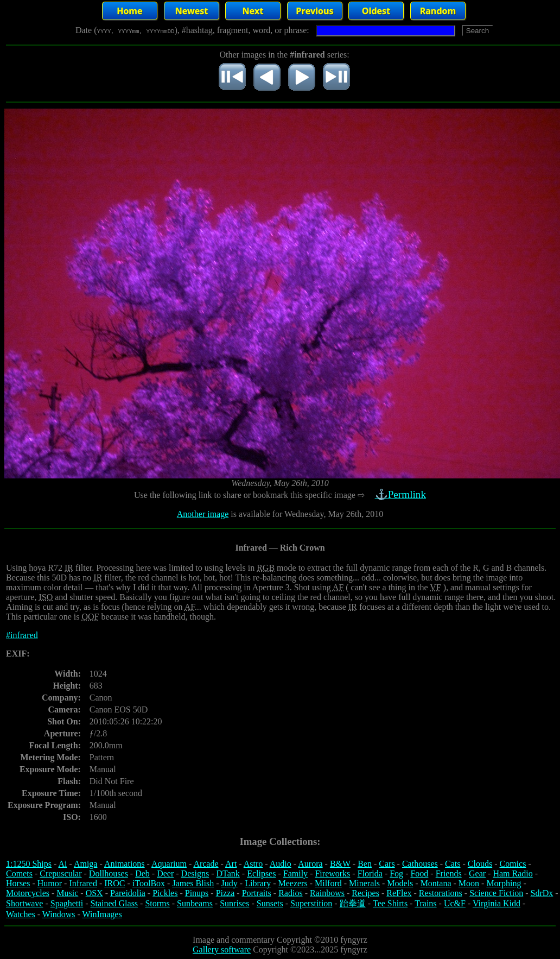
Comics (513, 864)
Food (419, 873)
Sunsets (270, 903)
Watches (21, 914)
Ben (365, 864)
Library (258, 883)
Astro (253, 864)
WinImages (102, 914)
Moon (469, 883)
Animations (125, 864)
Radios (290, 893)
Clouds (480, 864)
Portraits (257, 893)
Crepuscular (61, 873)
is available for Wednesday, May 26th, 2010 (306, 514)
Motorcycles (28, 893)
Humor (50, 883)
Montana (436, 883)
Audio (281, 864)
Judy (230, 883)
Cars (387, 864)
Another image (203, 514)
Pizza (225, 893)
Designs (195, 873)
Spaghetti (67, 903)
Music (67, 893)
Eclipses (261, 873)
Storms (157, 903)
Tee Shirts (390, 903)
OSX (94, 893)
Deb (142, 873)
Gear (477, 873)
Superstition (311, 903)
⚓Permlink (402, 494)
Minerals (364, 883)
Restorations (441, 893)
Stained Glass (114, 903)
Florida (370, 873)
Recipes (365, 893)
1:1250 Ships (29, 864)
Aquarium (169, 864)
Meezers (292, 883)
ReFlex (399, 893)
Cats (453, 864)
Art (231, 864)
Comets (19, 873)
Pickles (165, 893)
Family (295, 873)
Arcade (206, 864)
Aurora (310, 864)
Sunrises (234, 903)
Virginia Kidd (497, 903)
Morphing (504, 883)
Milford (328, 883)
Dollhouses (109, 873)
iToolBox (149, 883)
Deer (165, 873)
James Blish (193, 883)
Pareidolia (128, 893)
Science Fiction (496, 893)
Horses (18, 883)
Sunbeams (195, 903)
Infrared (83, 883)
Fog (396, 873)
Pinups (197, 893)
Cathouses (420, 864)
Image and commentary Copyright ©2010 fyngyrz (280, 940)
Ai (62, 864)
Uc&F (455, 903)
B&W (340, 864)
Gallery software (222, 949)
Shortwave (24, 903)
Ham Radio (513, 873)
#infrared (22, 635)
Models (400, 883)
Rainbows (327, 893)
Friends (449, 873)
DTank (228, 873)
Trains (425, 903)
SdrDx (542, 893)
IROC (114, 883)
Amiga (86, 864)
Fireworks (332, 873)
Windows (59, 914)
